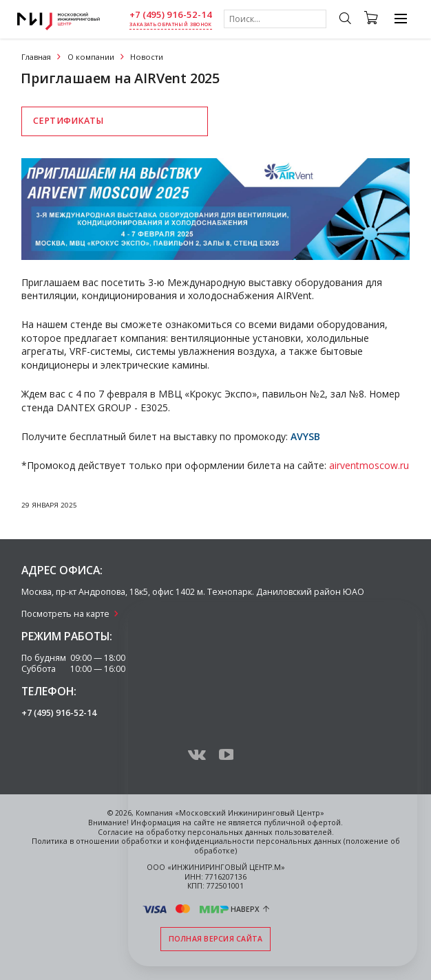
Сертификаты (68, 121)
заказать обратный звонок (170, 24)
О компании (91, 57)
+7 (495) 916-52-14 (171, 15)
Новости (147, 57)
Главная (36, 57)
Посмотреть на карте (65, 614)
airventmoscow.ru (369, 465)
